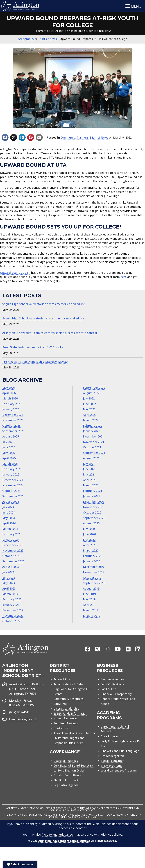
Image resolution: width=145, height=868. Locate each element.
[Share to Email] (39, 137)
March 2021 (91, 485)
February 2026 (12, 404)
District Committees (67, 776)
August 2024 (11, 502)
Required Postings (66, 723)
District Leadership (66, 709)
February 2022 (93, 426)
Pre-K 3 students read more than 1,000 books (33, 347)
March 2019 (91, 610)
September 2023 (13, 561)
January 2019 (92, 616)
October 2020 (92, 512)
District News (99, 137)
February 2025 (12, 469)
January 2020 (92, 561)
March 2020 (91, 550)
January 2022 (92, 431)
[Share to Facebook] (5, 137)
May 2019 (89, 599)
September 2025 (13, 431)
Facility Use (108, 689)
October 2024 (11, 491)
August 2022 (91, 393)
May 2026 (9, 388)
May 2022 (89, 409)
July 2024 (8, 507)
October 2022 (11, 621)
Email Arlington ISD (23, 719)
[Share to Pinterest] (31, 137)
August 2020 (91, 523)
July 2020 (89, 529)
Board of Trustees (66, 761)
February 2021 (93, 491)
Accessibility (62, 680)
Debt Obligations (112, 684)
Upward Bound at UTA (15, 273)
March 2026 (10, 398)
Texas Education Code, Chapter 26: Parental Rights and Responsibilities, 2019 (74, 738)
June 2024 (9, 512)
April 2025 (9, 458)
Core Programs (111, 737)
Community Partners (75, 137)
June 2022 (89, 404)
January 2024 (11, 540)
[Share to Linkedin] (22, 137)
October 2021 (92, 447)
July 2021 (89, 464)
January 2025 (11, 474)
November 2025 (13, 420)
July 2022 (89, 398)
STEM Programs (111, 766)
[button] (133, 6)
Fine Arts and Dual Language (120, 751)
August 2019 (91, 588)
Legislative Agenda (66, 785)
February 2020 (93, 556)
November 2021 (94, 442)
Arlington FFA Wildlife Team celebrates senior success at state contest (50, 333)
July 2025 (8, 442)
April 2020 (90, 545)
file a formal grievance (57, 835)
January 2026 (11, 409)
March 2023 (10, 594)
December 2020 (93, 502)
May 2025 (9, 453)
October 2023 (11, 556)
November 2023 (13, 550)
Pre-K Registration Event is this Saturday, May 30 (35, 362)
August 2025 (11, 436)
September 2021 (94, 453)
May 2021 (89, 474)
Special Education (113, 761)
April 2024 (9, 523)
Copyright (60, 704)
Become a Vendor (112, 680)
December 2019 (93, 567)
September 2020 (94, 518)
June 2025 (9, 447)
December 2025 (13, 415)
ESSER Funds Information (70, 714)
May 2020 (89, 540)
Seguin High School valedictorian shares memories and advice (44, 304)
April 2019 (90, 605)
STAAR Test (61, 728)
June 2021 (89, 469)
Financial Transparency (116, 694)
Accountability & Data (68, 684)
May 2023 (9, 583)
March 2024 (10, 529)
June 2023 (9, 578)
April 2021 (90, 480)
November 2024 (13, 485)
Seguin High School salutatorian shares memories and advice (43, 318)
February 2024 (12, 534)
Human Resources (66, 719)
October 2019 (92, 578)
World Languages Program (119, 771)
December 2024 (13, 480)
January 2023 (11, 605)
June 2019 (89, 594)
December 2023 (13, 545)
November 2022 (13, 616)
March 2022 (91, 420)
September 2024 (13, 496)
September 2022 (94, 388)
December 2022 (13, 610)
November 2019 (94, 572)
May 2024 (9, 518)
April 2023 (9, 588)
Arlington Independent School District (64, 841)
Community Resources (69, 699)
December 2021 (93, 436)
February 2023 (12, 599)
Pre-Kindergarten (112, 756)
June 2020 (89, 534)
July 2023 (8, 572)
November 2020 (94, 507)
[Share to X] (14, 137)
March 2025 (10, 464)
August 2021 (91, 458)
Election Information (67, 780)
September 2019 (94, 583)
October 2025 (11, 426)
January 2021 (92, 496)
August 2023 (11, 567)
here (123, 277)
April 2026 (9, 393)
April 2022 (90, 415)
